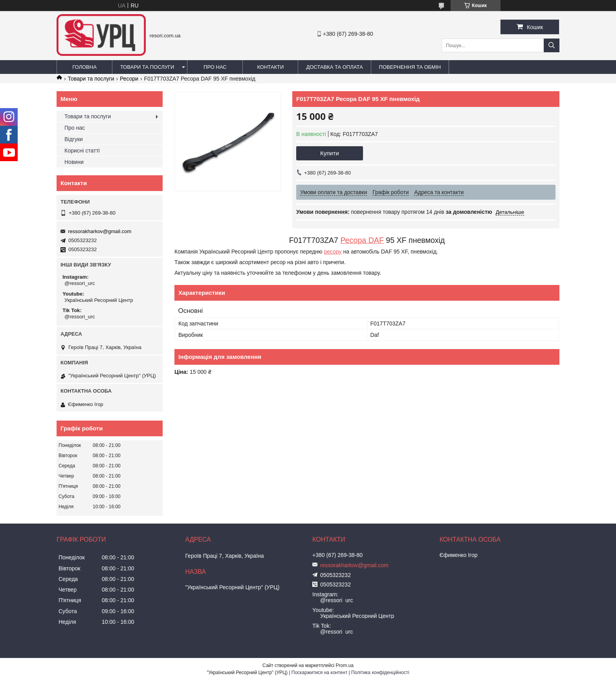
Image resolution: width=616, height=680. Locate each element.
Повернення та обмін (410, 67)
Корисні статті (82, 151)
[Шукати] (552, 45)
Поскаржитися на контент (319, 673)
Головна (84, 67)
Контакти (270, 67)
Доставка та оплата (334, 67)
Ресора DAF (362, 240)
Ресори (129, 79)
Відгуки (74, 139)
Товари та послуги (147, 67)
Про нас (215, 67)
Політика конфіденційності (380, 673)
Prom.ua (345, 665)
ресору (333, 252)
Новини (74, 162)
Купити (330, 153)
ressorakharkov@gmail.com (100, 231)
